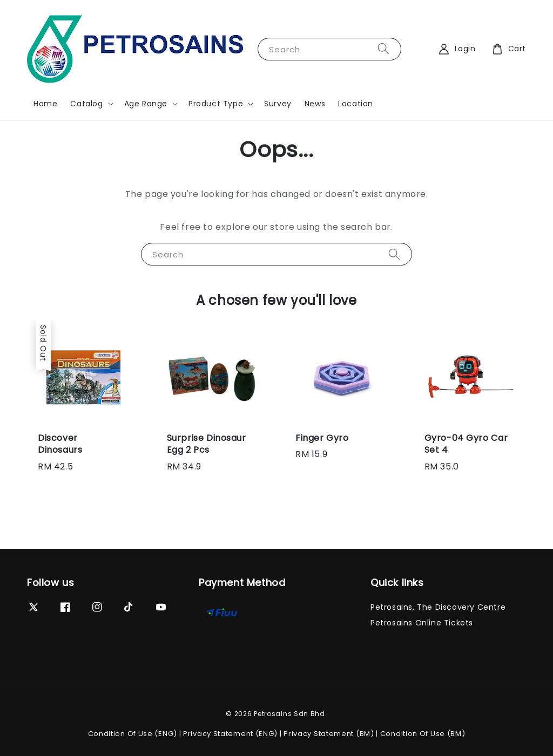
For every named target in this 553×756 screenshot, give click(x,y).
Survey (278, 104)
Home (45, 104)
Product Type (216, 104)
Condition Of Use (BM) (423, 734)
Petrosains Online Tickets (422, 623)
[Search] (383, 49)
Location (356, 104)
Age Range (146, 104)
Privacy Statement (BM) (329, 734)
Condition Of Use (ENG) (133, 734)
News (315, 104)
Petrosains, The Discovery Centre (438, 607)
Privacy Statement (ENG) (230, 734)
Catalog (86, 104)
